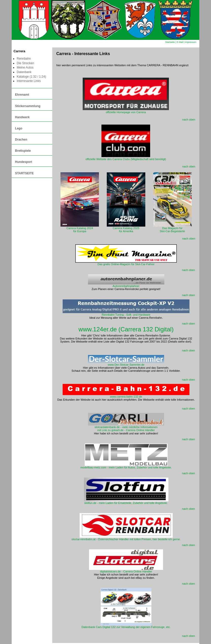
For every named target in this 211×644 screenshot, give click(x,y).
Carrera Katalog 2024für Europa (80, 228)
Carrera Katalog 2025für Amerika (126, 228)
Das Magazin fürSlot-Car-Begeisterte (172, 228)
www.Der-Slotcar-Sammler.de (126, 363)
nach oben (189, 120)
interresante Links (29, 81)
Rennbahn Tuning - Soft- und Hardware (126, 313)
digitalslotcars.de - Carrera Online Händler (126, 570)
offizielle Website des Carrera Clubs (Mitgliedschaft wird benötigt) (126, 158)
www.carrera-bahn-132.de (126, 395)
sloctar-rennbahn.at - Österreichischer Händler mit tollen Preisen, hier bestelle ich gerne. (126, 538)
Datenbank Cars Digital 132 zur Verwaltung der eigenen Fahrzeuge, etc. (126, 626)
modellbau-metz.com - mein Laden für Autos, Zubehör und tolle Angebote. (126, 466)
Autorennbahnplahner (126, 285)
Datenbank (24, 72)
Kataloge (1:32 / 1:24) (31, 77)
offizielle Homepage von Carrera (126, 111)
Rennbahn (24, 59)
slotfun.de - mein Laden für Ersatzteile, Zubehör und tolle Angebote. (126, 502)
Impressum (191, 42)
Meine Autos (25, 67)
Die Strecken (25, 63)
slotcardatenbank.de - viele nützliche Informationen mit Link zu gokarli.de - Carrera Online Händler (126, 427)
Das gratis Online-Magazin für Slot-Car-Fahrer (126, 264)
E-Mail (180, 42)
